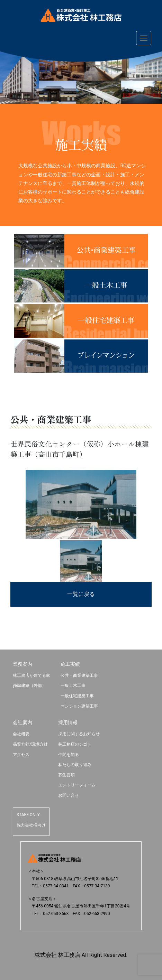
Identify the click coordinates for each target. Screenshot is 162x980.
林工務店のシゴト (75, 744)
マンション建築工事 (79, 706)
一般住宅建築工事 (77, 696)
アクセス (21, 755)
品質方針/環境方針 (30, 744)
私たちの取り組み (75, 765)
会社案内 (22, 722)
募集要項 (66, 775)
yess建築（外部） (29, 685)
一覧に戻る (81, 594)
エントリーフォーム (77, 785)
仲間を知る (69, 755)
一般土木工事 (73, 685)
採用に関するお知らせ (79, 734)
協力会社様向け (31, 825)
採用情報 (68, 722)
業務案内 (22, 664)
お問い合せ (69, 795)
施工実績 (70, 664)
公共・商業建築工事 (79, 675)
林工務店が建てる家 (31, 675)
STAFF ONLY (28, 815)
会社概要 (21, 734)
